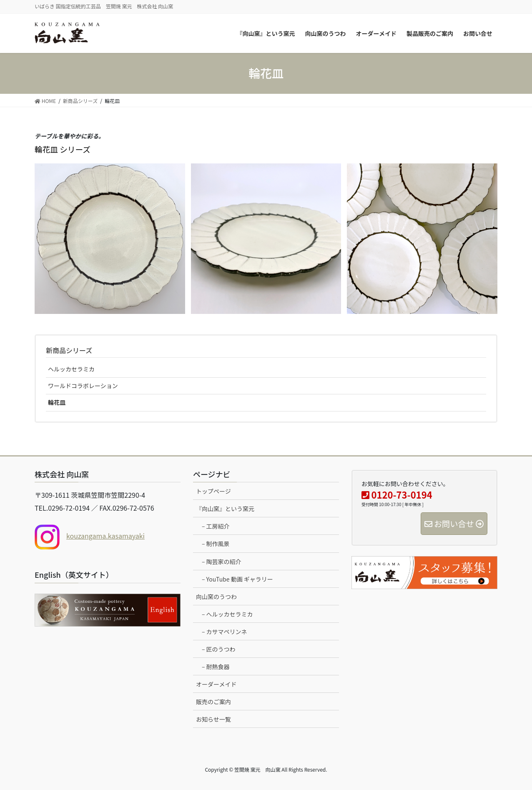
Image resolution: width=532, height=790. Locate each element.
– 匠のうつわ (219, 649)
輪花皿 (57, 402)
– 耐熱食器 (216, 667)
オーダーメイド (216, 684)
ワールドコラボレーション (83, 386)
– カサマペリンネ (224, 632)
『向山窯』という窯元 (225, 509)
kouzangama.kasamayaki (105, 536)
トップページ (213, 491)
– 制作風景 (216, 544)
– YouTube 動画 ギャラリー (237, 579)
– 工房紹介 (216, 526)
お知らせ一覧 (213, 719)
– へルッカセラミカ (227, 614)
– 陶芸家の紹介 (222, 562)
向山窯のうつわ (216, 597)
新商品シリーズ (69, 350)
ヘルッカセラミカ (71, 369)
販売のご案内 (213, 702)
